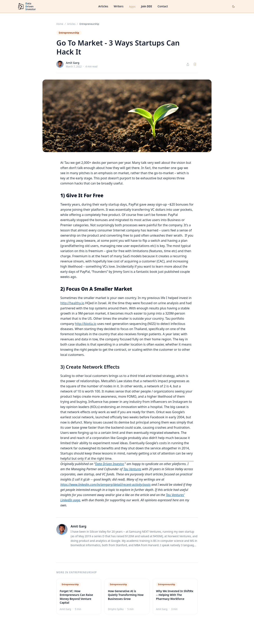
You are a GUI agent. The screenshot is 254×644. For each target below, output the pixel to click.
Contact (163, 6)
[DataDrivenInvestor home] (27, 6)
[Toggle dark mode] (233, 6)
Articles (103, 6)
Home (60, 24)
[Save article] (195, 64)
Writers (119, 6)
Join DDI (147, 6)
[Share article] (188, 64)
